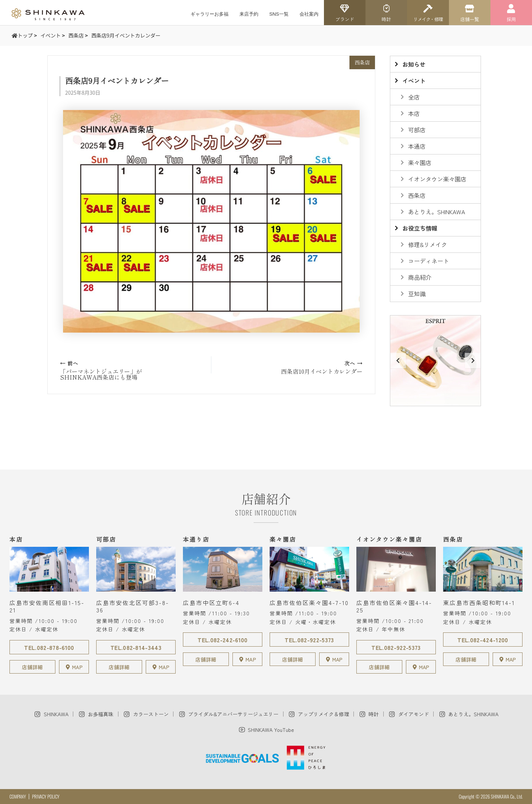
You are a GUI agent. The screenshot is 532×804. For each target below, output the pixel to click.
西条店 (362, 62)
